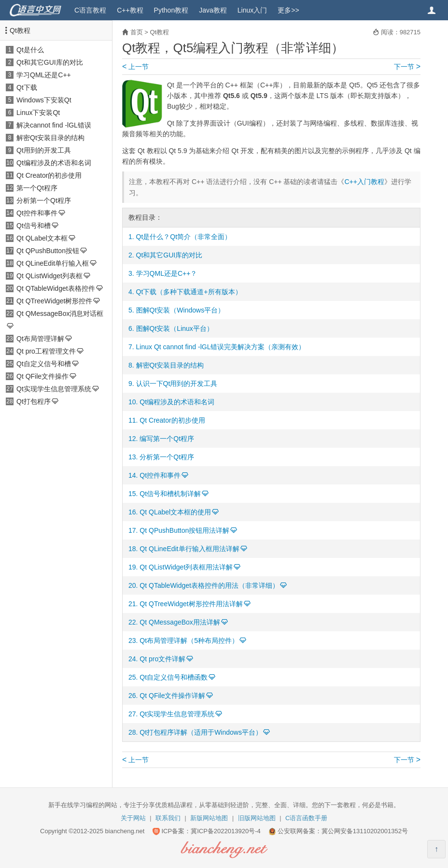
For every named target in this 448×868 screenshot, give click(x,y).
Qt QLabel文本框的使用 (175, 512)
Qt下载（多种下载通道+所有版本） (189, 292)
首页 (137, 32)
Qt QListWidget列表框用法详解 (186, 567)
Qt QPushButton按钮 (48, 251)
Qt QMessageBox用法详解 (180, 622)
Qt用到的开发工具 (44, 150)
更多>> (288, 10)
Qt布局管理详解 (40, 339)
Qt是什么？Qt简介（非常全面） (184, 237)
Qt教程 (20, 30)
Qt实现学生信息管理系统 (54, 389)
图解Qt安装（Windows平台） (181, 310)
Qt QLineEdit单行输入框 (53, 263)
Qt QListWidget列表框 (49, 276)
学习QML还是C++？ (167, 273)
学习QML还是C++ (44, 75)
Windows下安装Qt (44, 100)
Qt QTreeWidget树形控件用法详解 (191, 604)
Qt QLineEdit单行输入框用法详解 (189, 549)
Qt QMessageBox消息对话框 (60, 313)
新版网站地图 (209, 818)
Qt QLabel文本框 (42, 238)
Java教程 (213, 10)
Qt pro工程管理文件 (46, 351)
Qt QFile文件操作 (42, 376)
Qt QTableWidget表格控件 (56, 288)
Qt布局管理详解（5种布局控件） (189, 640)
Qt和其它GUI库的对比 (50, 62)
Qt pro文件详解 (162, 659)
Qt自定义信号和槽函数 (174, 677)
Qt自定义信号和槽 (44, 364)
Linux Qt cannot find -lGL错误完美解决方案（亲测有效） (221, 347)
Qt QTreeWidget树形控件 (54, 301)
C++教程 (130, 10)
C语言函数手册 (306, 818)
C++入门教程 (364, 182)
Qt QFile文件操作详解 (172, 696)
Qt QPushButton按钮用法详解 (184, 530)
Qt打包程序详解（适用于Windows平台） (201, 732)
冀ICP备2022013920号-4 (226, 831)
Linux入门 (252, 10)
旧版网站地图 (257, 818)
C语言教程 (90, 10)
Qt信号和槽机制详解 (170, 494)
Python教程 (171, 10)
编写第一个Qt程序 (167, 439)
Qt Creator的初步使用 (49, 175)
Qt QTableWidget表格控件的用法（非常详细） (209, 585)
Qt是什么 (30, 50)
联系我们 (168, 818)
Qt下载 (27, 87)
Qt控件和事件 (37, 213)
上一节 (135, 67)
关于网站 (133, 818)
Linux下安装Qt (38, 113)
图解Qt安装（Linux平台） (175, 328)
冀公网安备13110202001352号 (365, 831)
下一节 (407, 67)
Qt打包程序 (34, 401)
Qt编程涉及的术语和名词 (54, 163)
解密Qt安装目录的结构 (50, 138)
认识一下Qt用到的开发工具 (177, 384)
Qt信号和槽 (34, 226)
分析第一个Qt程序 (44, 200)
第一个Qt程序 (37, 188)
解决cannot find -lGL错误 (54, 125)
